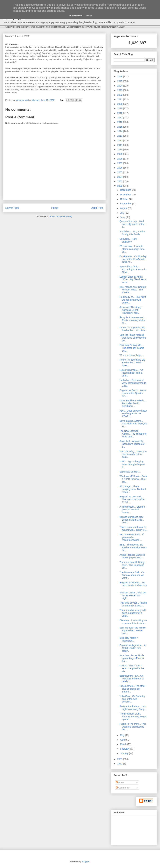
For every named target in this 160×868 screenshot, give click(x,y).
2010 (120, 149)
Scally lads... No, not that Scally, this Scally (132, 233)
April (123, 740)
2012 (120, 140)
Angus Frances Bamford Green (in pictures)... (132, 556)
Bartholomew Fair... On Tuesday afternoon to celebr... (132, 679)
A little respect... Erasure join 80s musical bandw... (132, 510)
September (126, 204)
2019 (120, 108)
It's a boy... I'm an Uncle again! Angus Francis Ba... (132, 658)
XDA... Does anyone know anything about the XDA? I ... (133, 414)
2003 (120, 181)
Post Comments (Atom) (61, 216)
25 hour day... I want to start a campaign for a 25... (132, 249)
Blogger (86, 861)
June (123, 217)
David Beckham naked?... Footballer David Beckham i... (133, 403)
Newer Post (12, 208)
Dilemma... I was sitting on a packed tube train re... (133, 622)
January (124, 753)
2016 (120, 122)
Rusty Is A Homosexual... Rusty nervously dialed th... (132, 320)
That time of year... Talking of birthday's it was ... (133, 604)
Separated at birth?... (130, 472)
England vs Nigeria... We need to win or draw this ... (133, 585)
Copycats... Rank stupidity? (128, 240)
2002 (120, 186)
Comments (123, 788)
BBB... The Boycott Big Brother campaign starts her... (133, 547)
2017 (120, 118)
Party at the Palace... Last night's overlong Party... (133, 708)
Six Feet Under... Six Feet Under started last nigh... (133, 595)
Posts (120, 782)
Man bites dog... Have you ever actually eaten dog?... (133, 454)
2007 (120, 163)
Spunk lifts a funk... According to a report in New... (133, 269)
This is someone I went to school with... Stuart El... (133, 529)
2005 (120, 172)
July (122, 213)
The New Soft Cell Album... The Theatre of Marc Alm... (133, 434)
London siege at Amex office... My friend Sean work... (133, 280)
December (126, 190)
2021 (120, 99)
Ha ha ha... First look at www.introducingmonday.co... (133, 383)
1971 (120, 764)
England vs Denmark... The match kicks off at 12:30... (132, 499)
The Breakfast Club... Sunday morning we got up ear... (133, 717)
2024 (120, 86)
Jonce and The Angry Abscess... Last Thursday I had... (130, 310)
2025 (120, 81)
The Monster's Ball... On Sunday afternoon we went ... (132, 575)
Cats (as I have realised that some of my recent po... (133, 338)
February (125, 749)
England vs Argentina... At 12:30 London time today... (133, 648)
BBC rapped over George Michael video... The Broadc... (133, 290)
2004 (120, 177)
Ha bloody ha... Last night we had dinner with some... (133, 300)
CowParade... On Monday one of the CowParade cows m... (133, 259)
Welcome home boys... (131, 355)
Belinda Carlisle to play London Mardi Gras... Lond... (132, 520)
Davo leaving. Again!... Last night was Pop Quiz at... (133, 424)
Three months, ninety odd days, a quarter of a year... (133, 613)
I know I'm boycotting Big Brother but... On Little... (133, 329)
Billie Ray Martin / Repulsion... (129, 639)
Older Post (97, 208)
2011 (120, 145)
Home (55, 208)
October (124, 199)
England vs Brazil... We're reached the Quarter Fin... (133, 393)
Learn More (76, 16)
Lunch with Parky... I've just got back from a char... (131, 373)
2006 (120, 168)
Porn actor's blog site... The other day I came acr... (132, 348)
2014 (120, 131)
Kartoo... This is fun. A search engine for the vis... (132, 668)
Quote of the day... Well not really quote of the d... (132, 224)
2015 (120, 127)
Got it (89, 16)
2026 (120, 76)
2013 (120, 136)
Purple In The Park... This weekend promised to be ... (133, 727)
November (126, 195)
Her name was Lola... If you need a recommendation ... (131, 537)
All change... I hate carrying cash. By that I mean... (133, 489)
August (124, 208)
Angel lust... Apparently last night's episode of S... (132, 444)
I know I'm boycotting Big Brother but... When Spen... (132, 363)
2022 (120, 95)
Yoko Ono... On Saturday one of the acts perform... (132, 699)
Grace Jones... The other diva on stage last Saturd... (132, 689)
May (122, 735)
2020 (120, 104)
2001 (120, 759)
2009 (120, 154)
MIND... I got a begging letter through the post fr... (132, 464)
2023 (120, 90)
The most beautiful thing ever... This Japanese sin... (132, 565)
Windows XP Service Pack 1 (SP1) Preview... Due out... (133, 479)
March (124, 744)
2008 (120, 159)
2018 (120, 113)
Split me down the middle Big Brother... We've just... (132, 630)
